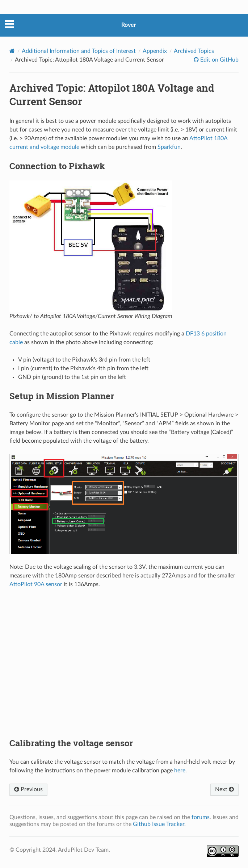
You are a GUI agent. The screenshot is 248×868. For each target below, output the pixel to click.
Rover (129, 25)
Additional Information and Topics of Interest (79, 51)
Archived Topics (194, 51)
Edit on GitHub (219, 60)
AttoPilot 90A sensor (36, 584)
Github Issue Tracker (159, 824)
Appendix (155, 51)
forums (201, 817)
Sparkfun (169, 147)
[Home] (12, 51)
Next (224, 789)
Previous (28, 789)
